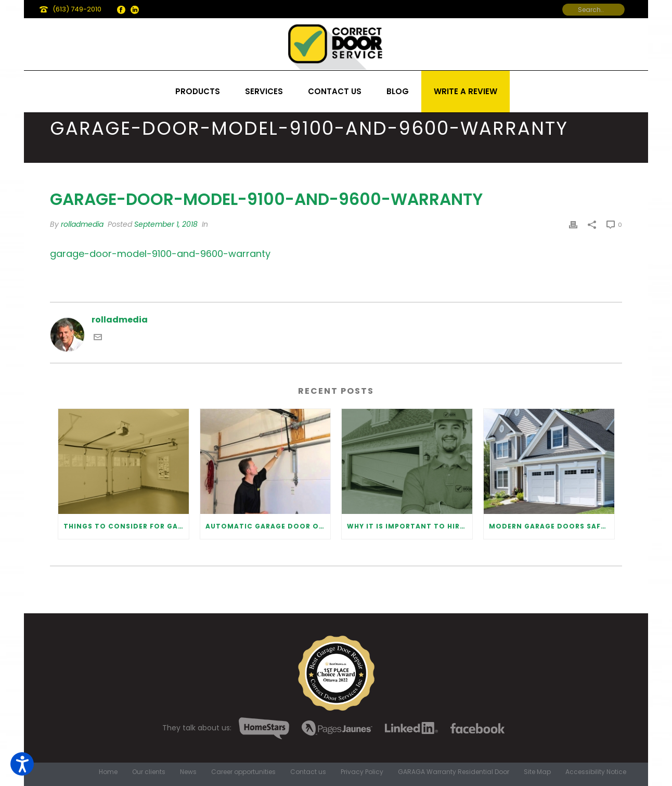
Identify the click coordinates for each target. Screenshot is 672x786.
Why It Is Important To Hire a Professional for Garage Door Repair (410, 526)
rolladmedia (82, 224)
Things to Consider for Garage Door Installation (126, 526)
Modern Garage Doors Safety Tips (552, 526)
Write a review (466, 91)
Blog (398, 91)
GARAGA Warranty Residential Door (454, 772)
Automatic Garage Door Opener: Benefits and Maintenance (268, 526)
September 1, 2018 (166, 224)
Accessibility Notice (596, 772)
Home (108, 772)
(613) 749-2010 (77, 9)
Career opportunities (243, 772)
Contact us (335, 91)
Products (198, 91)
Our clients (149, 772)
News (188, 772)
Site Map (537, 772)
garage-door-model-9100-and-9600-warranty (160, 254)
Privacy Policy (362, 772)
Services (264, 91)
